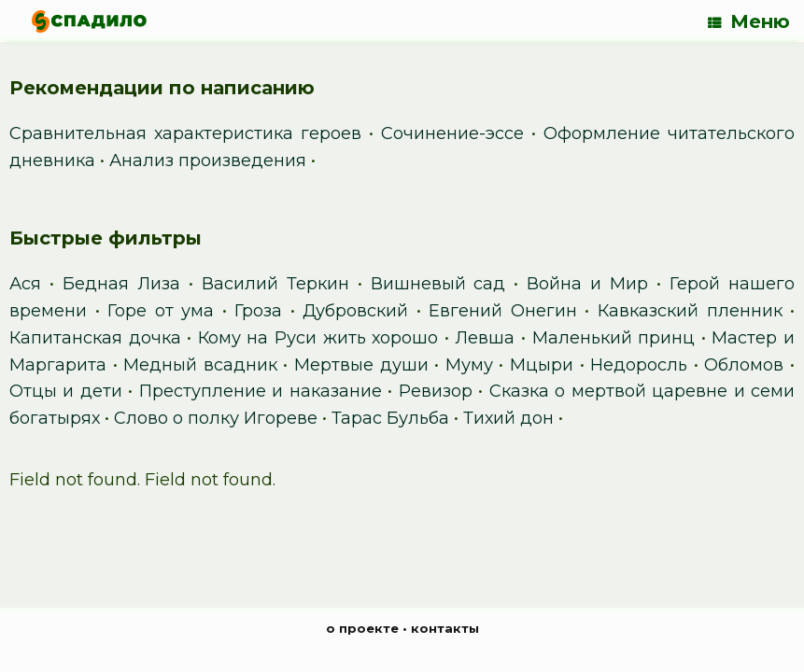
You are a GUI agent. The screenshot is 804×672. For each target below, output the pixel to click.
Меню (749, 21)
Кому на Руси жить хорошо (318, 338)
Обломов (744, 365)
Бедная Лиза (121, 284)
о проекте (362, 628)
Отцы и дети (66, 391)
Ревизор (436, 391)
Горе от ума (161, 311)
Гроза (258, 311)
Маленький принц (614, 338)
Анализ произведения (208, 161)
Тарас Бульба (390, 418)
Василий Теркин (275, 284)
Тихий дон (508, 418)
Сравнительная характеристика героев (185, 133)
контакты (445, 628)
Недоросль (639, 365)
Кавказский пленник (690, 311)
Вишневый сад (438, 284)
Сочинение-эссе (452, 133)
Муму (469, 365)
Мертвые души (361, 365)
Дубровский (355, 311)
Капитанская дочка (95, 338)
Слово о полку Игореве (216, 418)
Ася (25, 284)
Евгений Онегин (503, 311)
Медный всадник (200, 365)
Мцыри (542, 365)
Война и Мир (587, 284)
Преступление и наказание (261, 391)
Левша (485, 338)
